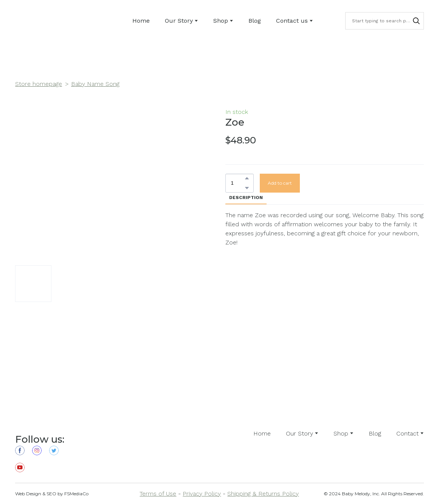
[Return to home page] (36, 21)
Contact (407, 433)
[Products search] (385, 21)
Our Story (179, 21)
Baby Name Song (95, 84)
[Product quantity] (238, 183)
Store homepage (39, 84)
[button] (416, 21)
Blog (255, 21)
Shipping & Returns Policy (263, 494)
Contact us (292, 21)
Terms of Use (158, 494)
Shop (221, 21)
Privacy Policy (202, 494)
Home (141, 21)
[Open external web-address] (132, 433)
